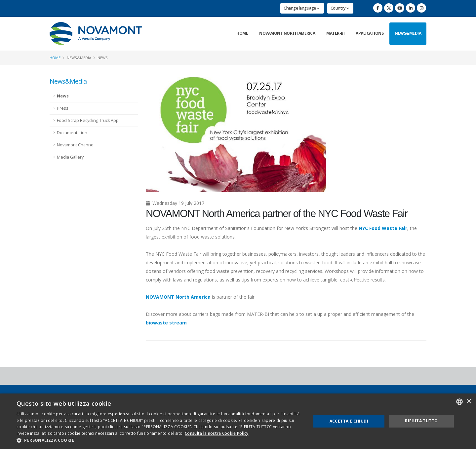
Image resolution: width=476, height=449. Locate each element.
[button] (159, 440)
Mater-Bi (335, 33)
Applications (370, 33)
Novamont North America (287, 33)
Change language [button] (302, 8)
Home (242, 33)
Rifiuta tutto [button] (421, 421)
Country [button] (340, 8)
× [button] (469, 402)
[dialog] (238, 421)
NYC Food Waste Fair (383, 228)
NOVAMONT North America (178, 297)
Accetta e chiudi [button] (349, 421)
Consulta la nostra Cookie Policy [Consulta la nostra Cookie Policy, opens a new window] (217, 433)
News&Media (408, 33)
